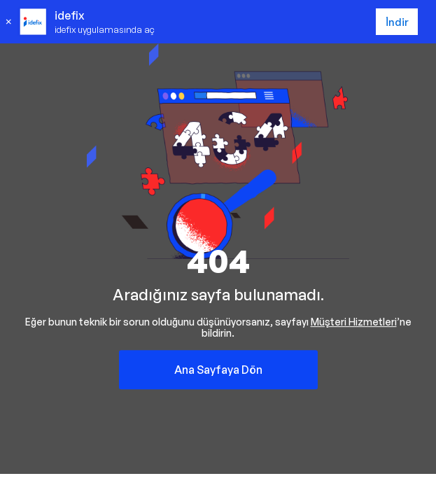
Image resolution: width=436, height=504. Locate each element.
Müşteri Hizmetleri (354, 322)
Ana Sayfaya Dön (218, 370)
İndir (397, 22)
